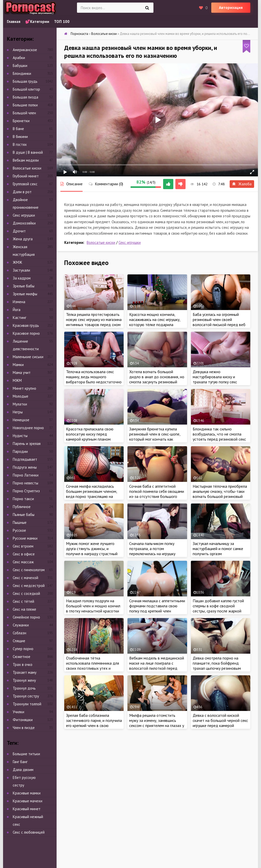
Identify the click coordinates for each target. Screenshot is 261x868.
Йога (17, 310)
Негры (18, 412)
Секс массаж (23, 562)
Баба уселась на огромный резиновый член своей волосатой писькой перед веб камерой (219, 322)
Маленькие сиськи (28, 357)
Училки (18, 712)
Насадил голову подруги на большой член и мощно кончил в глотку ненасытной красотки (93, 606)
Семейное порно (26, 617)
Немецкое (21, 420)
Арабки (19, 58)
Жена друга (23, 239)
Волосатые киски (101, 242)
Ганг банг (20, 762)
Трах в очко (23, 664)
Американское (25, 50)
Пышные (20, 522)
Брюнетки (21, 121)
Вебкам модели (26, 160)
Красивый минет (27, 809)
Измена (19, 302)
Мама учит (22, 373)
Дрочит (19, 231)
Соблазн (19, 633)
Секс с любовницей (29, 832)
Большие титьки (26, 754)
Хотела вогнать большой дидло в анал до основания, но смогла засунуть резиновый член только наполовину (157, 379)
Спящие (19, 641)
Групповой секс (25, 184)
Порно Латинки (26, 475)
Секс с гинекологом (29, 570)
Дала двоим (23, 770)
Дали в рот (22, 192)
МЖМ (17, 380)
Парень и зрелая (27, 444)
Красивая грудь (26, 325)
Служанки (21, 625)
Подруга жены (25, 467)
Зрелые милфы (25, 294)
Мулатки (20, 404)
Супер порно (23, 649)
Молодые (21, 396)
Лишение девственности (26, 345)
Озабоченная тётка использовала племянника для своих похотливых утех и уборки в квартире (93, 666)
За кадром (22, 278)
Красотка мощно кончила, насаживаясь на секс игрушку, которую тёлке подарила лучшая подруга (155, 322)
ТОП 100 (62, 22)
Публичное (22, 507)
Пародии (20, 451)
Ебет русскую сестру (24, 781)
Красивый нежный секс (28, 821)
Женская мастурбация (24, 251)
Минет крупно (24, 388)
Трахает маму (25, 672)
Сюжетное (22, 657)
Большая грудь (25, 81)
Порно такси (23, 499)
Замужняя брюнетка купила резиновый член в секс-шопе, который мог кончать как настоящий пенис (155, 437)
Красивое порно (26, 333)
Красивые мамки (27, 793)
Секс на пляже (24, 609)
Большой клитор (26, 89)
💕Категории (37, 22)
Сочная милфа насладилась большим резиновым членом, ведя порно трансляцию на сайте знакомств (92, 494)
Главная (14, 22)
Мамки (18, 365)
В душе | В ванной (28, 152)
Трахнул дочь (24, 688)
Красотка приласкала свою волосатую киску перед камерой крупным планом (90, 434)
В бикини (20, 137)
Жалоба (242, 184)
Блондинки (22, 73)
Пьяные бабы (24, 515)
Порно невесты (25, 483)
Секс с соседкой (26, 593)
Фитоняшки (23, 720)
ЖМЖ (17, 262)
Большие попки (25, 105)
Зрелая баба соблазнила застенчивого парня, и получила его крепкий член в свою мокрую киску (94, 723)
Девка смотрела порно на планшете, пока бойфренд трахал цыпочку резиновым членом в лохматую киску (217, 666)
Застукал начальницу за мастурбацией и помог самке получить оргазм (218, 549)
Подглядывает (25, 459)
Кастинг (19, 318)
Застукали (21, 270)
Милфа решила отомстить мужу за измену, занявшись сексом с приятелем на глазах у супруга (157, 723)
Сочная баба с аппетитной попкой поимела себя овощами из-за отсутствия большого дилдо (157, 494)
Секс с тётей (23, 601)
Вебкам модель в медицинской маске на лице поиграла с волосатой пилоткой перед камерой (157, 666)
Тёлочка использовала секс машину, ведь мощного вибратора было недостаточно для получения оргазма (94, 379)
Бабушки (20, 66)
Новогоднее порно (28, 428)
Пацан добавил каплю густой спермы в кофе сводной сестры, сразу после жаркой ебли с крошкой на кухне (218, 608)
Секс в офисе (24, 554)
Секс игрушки (130, 242)
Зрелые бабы (24, 286)
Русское (19, 530)
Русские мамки (25, 538)
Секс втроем (23, 546)
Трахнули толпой (27, 704)
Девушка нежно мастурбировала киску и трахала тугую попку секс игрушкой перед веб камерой (218, 379)
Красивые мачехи (28, 801)
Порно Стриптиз (26, 491)
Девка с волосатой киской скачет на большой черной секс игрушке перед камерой (220, 720)
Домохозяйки (24, 223)
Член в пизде (24, 728)
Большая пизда (25, 97)
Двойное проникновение (26, 204)
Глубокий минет (26, 176)
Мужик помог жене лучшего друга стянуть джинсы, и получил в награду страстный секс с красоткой (92, 551)
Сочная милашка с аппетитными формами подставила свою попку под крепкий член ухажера (157, 608)
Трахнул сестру (26, 696)
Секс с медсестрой (29, 586)
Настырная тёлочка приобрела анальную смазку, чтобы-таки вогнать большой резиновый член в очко (220, 494)
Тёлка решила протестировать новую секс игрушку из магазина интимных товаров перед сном (94, 319)
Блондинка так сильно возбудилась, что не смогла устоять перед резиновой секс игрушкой (219, 437)
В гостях (20, 144)
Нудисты (20, 436)
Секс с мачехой (25, 578)
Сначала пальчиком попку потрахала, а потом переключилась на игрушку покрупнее (152, 551)
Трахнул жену (24, 680)
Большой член (24, 113)
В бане (18, 129)
